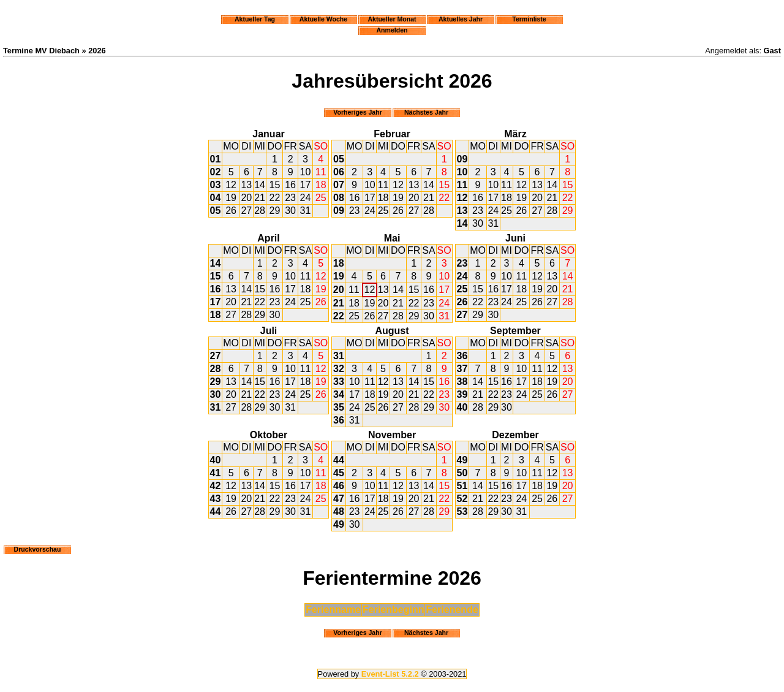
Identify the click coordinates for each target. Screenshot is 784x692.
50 (462, 473)
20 (246, 198)
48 (339, 511)
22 (275, 198)
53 (462, 511)
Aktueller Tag (255, 19)
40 (462, 407)
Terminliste (529, 19)
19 (231, 198)
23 (290, 198)
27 (246, 211)
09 (339, 211)
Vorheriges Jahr (358, 112)
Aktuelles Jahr (461, 19)
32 (339, 369)
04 (216, 198)
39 (462, 394)
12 (231, 185)
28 (260, 211)
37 (462, 369)
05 (216, 211)
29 (275, 211)
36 (339, 420)
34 (339, 394)
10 (306, 172)
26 (231, 211)
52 (462, 499)
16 (290, 185)
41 (216, 473)
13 (246, 185)
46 (339, 486)
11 (321, 172)
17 (306, 185)
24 (306, 198)
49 (339, 524)
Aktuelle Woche (323, 19)
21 (260, 198)
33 (339, 382)
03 (216, 185)
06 (339, 172)
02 (216, 172)
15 (275, 185)
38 (462, 382)
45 (339, 473)
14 (260, 185)
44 (216, 511)
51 (462, 486)
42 (216, 486)
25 (321, 198)
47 (339, 499)
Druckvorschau (38, 549)
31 (306, 211)
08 (339, 198)
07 (339, 185)
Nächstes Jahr (426, 112)
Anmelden (392, 30)
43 (216, 499)
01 (216, 159)
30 (290, 211)
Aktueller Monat (392, 19)
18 (321, 185)
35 (339, 407)
